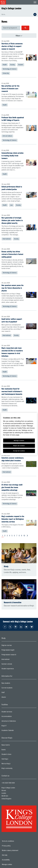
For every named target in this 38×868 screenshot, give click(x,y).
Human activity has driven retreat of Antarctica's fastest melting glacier (12, 254)
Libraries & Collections (16, 722)
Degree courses (14, 646)
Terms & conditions (15, 841)
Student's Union (14, 755)
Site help (11, 855)
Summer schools (14, 664)
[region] (19, 434)
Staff (11, 693)
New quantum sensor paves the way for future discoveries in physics (12, 288)
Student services (14, 712)
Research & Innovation (13, 602)
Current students (15, 688)
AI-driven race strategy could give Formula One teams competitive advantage (12, 487)
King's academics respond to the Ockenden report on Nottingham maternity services (13, 519)
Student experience (15, 669)
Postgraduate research (16, 655)
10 (24, 536)
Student (21, 65)
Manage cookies (14, 864)
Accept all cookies (19, 451)
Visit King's (12, 759)
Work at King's (14, 764)
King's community (15, 769)
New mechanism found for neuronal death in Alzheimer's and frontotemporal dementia (12, 391)
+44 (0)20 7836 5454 (8, 783)
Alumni (11, 698)
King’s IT (12, 726)
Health (5, 65)
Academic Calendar (15, 731)
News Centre (13, 745)
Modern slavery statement (17, 850)
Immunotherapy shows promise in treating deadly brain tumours (12, 156)
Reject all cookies (19, 446)
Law (11, 205)
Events (11, 750)
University (6, 73)
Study (6, 566)
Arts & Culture (7, 136)
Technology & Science (10, 69)
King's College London (11, 8)
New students (13, 684)
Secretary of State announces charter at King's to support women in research (12, 46)
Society (12, 65)
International (7, 239)
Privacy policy (13, 846)
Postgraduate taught (16, 650)
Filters (25, 36)
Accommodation (14, 717)
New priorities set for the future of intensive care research (10, 89)
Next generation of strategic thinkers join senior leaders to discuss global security (12, 220)
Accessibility (12, 860)
